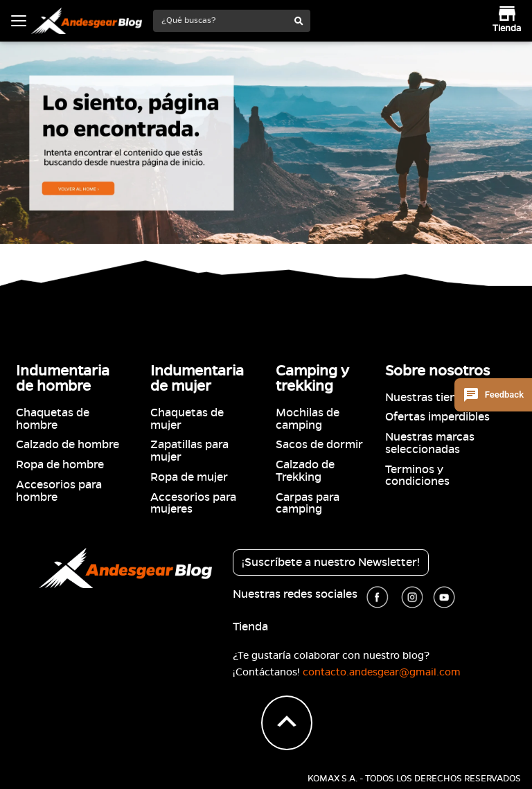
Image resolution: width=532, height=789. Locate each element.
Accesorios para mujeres (193, 504)
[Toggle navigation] (19, 21)
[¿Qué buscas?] (221, 20)
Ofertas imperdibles (437, 417)
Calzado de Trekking (305, 471)
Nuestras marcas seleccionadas (430, 443)
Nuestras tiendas (430, 398)
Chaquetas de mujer (187, 419)
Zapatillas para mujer (189, 451)
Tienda (250, 627)
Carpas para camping (308, 504)
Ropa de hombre (60, 465)
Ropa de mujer (189, 477)
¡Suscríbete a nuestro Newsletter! (331, 562)
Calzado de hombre (68, 445)
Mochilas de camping (308, 419)
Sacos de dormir (319, 445)
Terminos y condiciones (417, 476)
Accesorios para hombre (59, 491)
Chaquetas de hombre (53, 419)
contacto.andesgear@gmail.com (382, 672)
